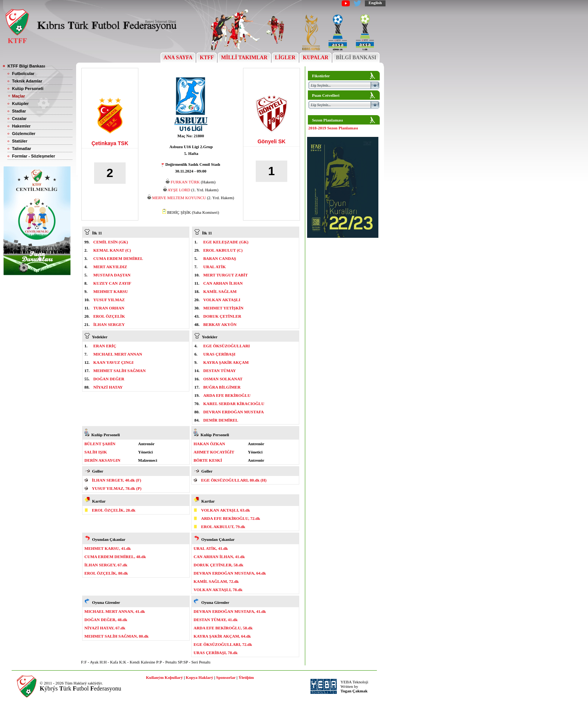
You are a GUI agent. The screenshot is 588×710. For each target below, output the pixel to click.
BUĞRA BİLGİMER (222, 387)
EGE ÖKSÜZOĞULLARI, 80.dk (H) (234, 480)
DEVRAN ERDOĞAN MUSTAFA (234, 412)
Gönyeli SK (272, 141)
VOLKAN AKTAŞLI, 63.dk (225, 510)
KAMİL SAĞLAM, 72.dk (216, 581)
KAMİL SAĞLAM (220, 291)
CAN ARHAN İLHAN (223, 283)
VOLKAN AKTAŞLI (222, 300)
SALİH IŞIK (96, 452)
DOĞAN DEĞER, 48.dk (106, 620)
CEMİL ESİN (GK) (111, 242)
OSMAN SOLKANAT (223, 379)
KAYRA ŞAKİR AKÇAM (226, 362)
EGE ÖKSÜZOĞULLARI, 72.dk (223, 644)
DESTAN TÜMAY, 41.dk (215, 620)
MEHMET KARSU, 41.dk (108, 548)
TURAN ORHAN (109, 308)
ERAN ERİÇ (105, 346)
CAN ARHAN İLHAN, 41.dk (219, 557)
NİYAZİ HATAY (108, 387)
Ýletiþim (246, 677)
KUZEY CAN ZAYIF (112, 283)
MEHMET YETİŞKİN (223, 308)
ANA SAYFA (178, 58)
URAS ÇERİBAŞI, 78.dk (215, 653)
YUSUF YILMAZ (109, 300)
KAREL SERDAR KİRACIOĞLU (234, 404)
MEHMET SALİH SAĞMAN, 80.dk (116, 636)
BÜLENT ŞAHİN (100, 444)
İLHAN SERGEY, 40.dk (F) (116, 480)
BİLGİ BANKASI (356, 58)
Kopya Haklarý (199, 677)
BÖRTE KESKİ (208, 460)
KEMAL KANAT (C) (112, 250)
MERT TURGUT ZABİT (226, 275)
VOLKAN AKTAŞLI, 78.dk (218, 590)
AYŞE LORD (179, 190)
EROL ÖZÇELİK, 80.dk (106, 573)
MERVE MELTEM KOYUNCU (179, 198)
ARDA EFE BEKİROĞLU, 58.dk (223, 628)
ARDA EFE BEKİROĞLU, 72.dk (230, 518)
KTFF (207, 58)
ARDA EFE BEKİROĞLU (227, 395)
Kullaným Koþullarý (164, 677)
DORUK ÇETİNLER (222, 316)
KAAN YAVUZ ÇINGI (113, 362)
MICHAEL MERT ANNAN (118, 354)
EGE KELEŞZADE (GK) (226, 242)
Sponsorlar (226, 677)
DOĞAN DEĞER (109, 379)
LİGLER (285, 58)
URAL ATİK (214, 267)
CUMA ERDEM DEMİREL (118, 258)
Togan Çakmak (354, 691)
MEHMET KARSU (111, 291)
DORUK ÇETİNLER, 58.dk (218, 565)
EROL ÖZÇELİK (109, 316)
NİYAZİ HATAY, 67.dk (105, 628)
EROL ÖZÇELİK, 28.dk (114, 510)
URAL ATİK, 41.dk (211, 548)
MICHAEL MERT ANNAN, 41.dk (115, 611)
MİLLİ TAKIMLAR (244, 58)
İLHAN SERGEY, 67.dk (106, 565)
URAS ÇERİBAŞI (219, 354)
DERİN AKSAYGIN (102, 460)
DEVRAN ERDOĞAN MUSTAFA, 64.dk (230, 573)
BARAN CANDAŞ (220, 258)
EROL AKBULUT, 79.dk (223, 527)
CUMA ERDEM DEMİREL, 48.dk (115, 557)
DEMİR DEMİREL (221, 420)
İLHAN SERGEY (109, 324)
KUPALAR (316, 58)
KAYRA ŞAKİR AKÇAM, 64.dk (222, 636)
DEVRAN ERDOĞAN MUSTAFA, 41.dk (230, 611)
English (375, 3)
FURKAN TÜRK (185, 182)
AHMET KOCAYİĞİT (214, 452)
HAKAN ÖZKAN (209, 444)
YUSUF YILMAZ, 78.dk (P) (117, 488)
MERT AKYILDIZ (110, 267)
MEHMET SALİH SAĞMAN (120, 371)
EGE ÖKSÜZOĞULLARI (226, 346)
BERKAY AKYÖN (220, 324)
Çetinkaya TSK (110, 143)
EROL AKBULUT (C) (223, 250)
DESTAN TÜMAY (220, 371)
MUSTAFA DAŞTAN (112, 275)
